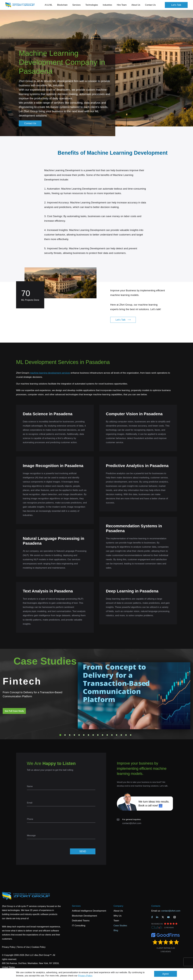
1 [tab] (60, 735)
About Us (118, 911)
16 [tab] (131, 735)
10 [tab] (103, 735)
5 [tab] (79, 735)
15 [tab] (126, 735)
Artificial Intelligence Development (89, 911)
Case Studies (120, 926)
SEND (83, 851)
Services (76, 906)
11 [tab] (107, 735)
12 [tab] (112, 735)
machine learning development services (50, 373)
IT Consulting (79, 926)
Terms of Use (23, 947)
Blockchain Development (85, 916)
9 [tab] (98, 735)
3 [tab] (70, 735)
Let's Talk (176, 5)
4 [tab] (74, 735)
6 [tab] (84, 735)
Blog (116, 930)
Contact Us (150, 5)
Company (118, 906)
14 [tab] (121, 735)
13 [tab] (117, 735)
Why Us (118, 916)
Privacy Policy (85, 976)
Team (116, 921)
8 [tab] (93, 735)
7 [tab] (88, 735)
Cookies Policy (39, 947)
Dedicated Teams (81, 921)
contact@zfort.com (132, 823)
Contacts (156, 906)
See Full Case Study (14, 711)
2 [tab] (65, 735)
